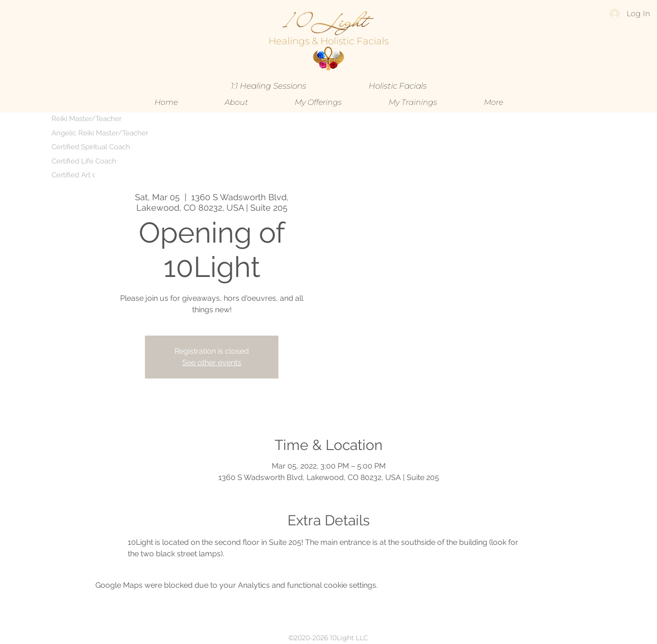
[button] (318, 102)
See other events (212, 363)
